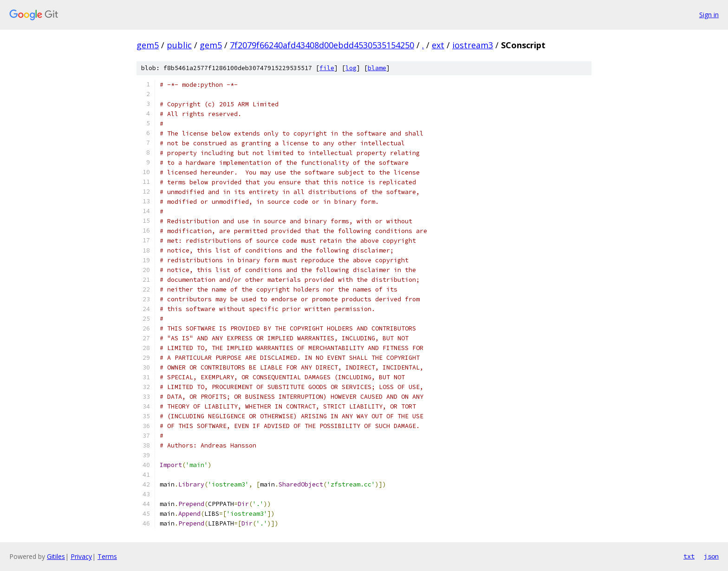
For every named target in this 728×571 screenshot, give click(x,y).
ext (438, 45)
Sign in (709, 15)
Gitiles (56, 556)
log (351, 68)
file (327, 68)
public (179, 45)
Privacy (81, 556)
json (711, 556)
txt (689, 556)
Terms (107, 556)
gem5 (148, 45)
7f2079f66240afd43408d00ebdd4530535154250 (322, 45)
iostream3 (473, 45)
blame (377, 68)
